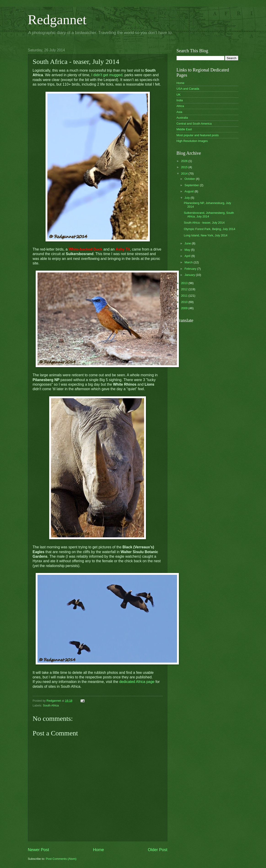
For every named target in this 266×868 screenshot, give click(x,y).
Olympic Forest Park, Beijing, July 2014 (210, 229)
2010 (185, 302)
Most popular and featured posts (198, 135)
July (188, 198)
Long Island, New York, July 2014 (206, 235)
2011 (185, 296)
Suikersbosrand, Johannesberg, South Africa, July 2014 (209, 214)
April (188, 256)
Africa (180, 106)
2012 (185, 289)
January (190, 275)
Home (98, 850)
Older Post (157, 850)
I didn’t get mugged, (107, 75)
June (188, 243)
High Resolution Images (192, 141)
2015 (185, 167)
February (191, 269)
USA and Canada (188, 89)
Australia (182, 118)
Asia (179, 112)
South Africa (51, 705)
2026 (185, 161)
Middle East (184, 129)
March (189, 262)
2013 (185, 283)
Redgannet (57, 20)
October (190, 179)
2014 (185, 174)
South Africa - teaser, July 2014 (204, 223)
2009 (185, 308)
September (192, 185)
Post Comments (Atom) (61, 859)
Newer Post (39, 850)
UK (179, 95)
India (180, 100)
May (188, 250)
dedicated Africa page (137, 682)
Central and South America (194, 124)
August (190, 191)
